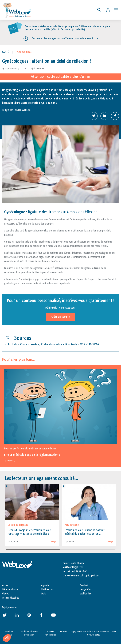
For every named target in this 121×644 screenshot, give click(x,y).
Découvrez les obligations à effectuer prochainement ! (62, 38)
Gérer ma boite (10, 590)
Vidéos (5, 594)
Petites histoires (11, 598)
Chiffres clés (47, 590)
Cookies (64, 631)
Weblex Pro (86, 594)
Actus (5, 585)
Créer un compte (60, 317)
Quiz (43, 594)
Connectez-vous (67, 308)
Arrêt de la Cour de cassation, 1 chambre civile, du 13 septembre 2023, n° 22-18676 (53, 344)
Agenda (45, 585)
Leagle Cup (85, 590)
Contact (84, 585)
